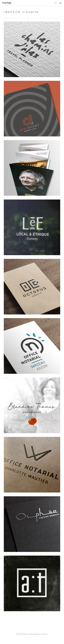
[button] (60, 3)
